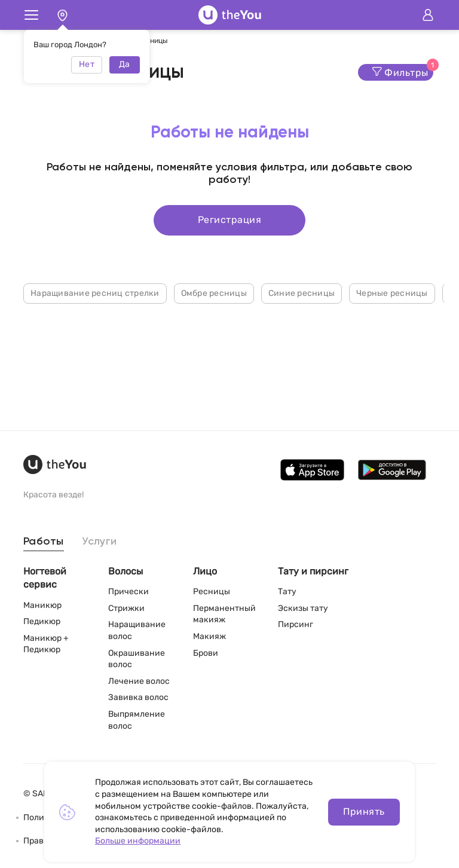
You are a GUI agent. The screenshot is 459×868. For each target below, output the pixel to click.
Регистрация (229, 220)
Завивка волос (138, 697)
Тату (287, 592)
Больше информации (138, 841)
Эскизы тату (303, 608)
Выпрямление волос (137, 720)
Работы (44, 542)
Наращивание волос (137, 630)
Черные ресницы (392, 293)
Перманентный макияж (224, 614)
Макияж (209, 636)
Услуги (100, 542)
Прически (128, 592)
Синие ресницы (302, 293)
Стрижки (126, 608)
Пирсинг (296, 624)
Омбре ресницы (214, 293)
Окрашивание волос (137, 659)
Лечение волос (139, 681)
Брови (206, 653)
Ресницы (212, 592)
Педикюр (42, 621)
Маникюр (42, 605)
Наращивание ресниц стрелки (95, 293)
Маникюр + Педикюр (46, 644)
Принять (364, 812)
